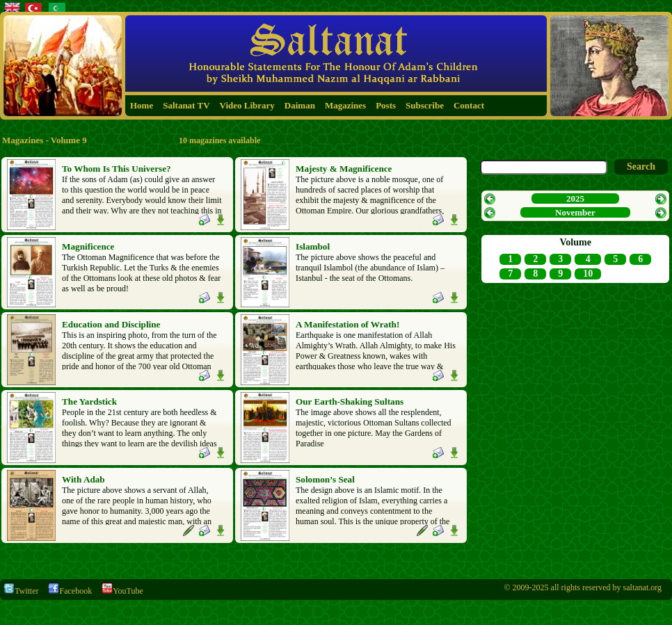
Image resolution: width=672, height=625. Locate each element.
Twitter (21, 591)
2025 (575, 198)
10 (588, 274)
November (575, 212)
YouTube (122, 591)
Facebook (70, 591)
